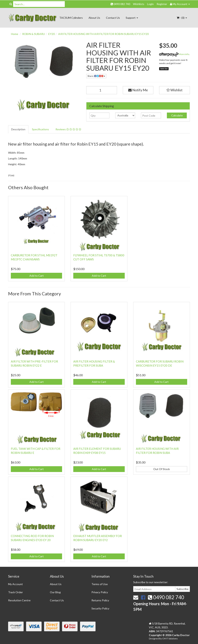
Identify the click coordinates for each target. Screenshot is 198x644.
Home (15, 34)
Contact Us (113, 18)
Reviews (68, 129)
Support (132, 18)
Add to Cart (37, 276)
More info (174, 54)
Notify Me (138, 90)
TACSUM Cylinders (71, 18)
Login (150, 4)
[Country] (125, 115)
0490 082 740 (120, 4)
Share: (96, 76)
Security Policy (100, 608)
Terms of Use (100, 584)
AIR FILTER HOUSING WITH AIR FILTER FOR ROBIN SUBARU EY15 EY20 (103, 34)
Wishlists (139, 4)
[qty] (99, 115)
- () (182, 18)
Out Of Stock (162, 469)
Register (162, 4)
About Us (94, 18)
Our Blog (55, 592)
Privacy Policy (100, 592)
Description (18, 129)
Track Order (15, 592)
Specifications (40, 129)
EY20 (52, 34)
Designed (154, 638)
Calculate (177, 115)
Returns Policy (100, 600)
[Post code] (151, 115)
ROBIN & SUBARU (34, 34)
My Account (15, 584)
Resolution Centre (19, 600)
